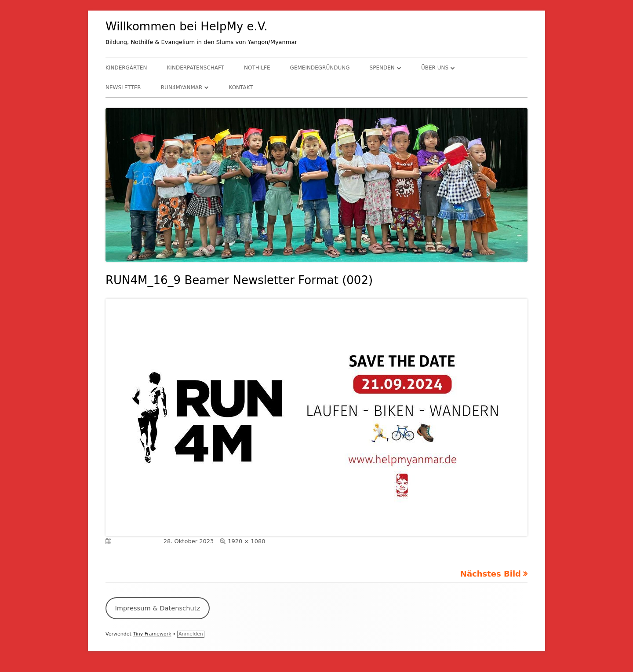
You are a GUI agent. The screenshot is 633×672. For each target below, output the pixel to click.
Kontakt (241, 88)
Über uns (435, 68)
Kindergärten (126, 68)
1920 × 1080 (246, 541)
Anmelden (191, 634)
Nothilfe (257, 68)
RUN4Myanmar (182, 88)
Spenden (382, 68)
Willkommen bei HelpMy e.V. (187, 26)
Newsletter (123, 88)
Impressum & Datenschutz (157, 608)
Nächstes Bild (491, 574)
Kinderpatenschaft (196, 68)
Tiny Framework (152, 634)
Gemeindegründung (320, 68)
